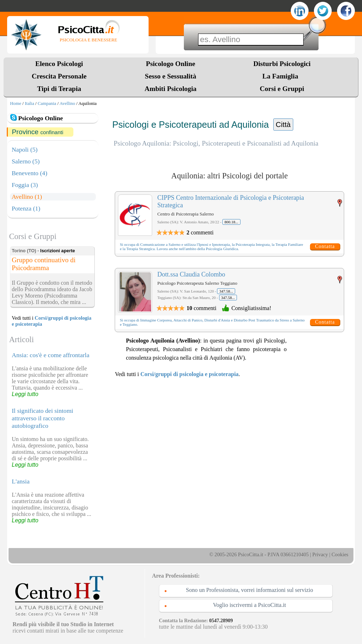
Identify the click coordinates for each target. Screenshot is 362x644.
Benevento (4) (30, 173)
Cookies (340, 554)
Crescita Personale (59, 76)
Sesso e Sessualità (171, 76)
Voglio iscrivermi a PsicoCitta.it (250, 605)
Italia (30, 103)
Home (15, 103)
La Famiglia (282, 76)
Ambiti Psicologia (171, 89)
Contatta (325, 246)
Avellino (67, 103)
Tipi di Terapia (59, 89)
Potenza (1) (26, 208)
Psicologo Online (171, 64)
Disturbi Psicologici (282, 64)
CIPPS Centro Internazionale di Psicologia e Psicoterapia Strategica (231, 201)
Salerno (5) (26, 161)
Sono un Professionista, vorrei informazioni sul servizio (250, 590)
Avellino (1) (27, 197)
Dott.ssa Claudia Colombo (191, 274)
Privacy (320, 554)
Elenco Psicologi (59, 64)
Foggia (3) (25, 185)
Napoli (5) (25, 149)
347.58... (226, 291)
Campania (47, 103)
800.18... (231, 222)
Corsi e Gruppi (282, 89)
